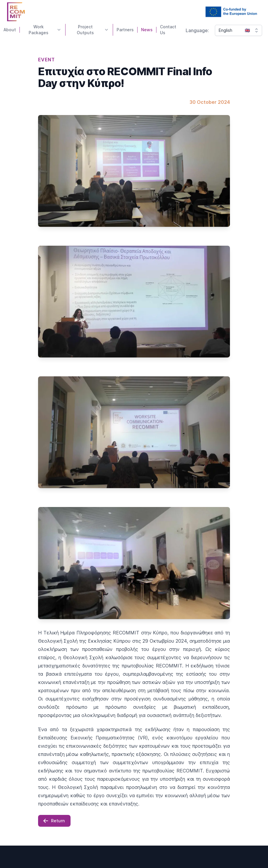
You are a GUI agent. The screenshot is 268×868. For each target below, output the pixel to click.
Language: (197, 30)
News (147, 30)
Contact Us (168, 30)
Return (54, 821)
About (10, 30)
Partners (125, 30)
